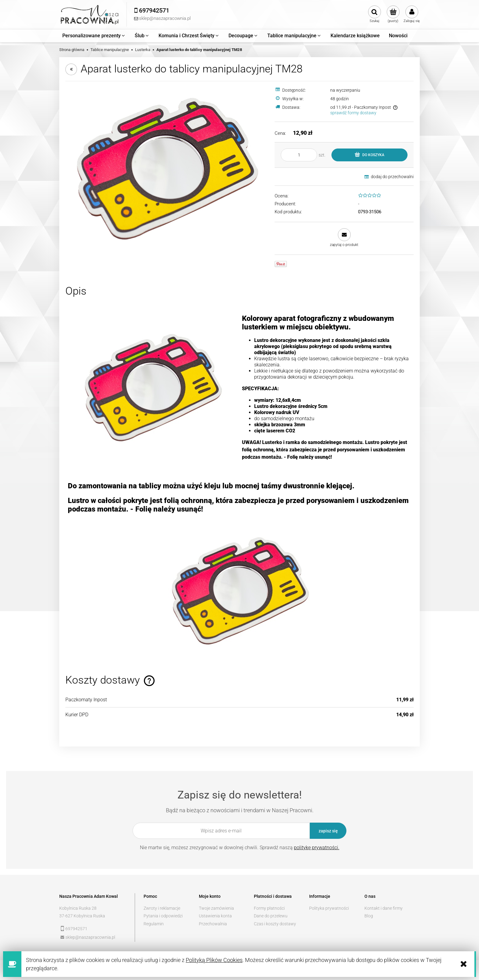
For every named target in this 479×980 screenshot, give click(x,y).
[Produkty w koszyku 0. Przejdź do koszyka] (393, 14)
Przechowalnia (213, 924)
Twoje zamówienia (216, 908)
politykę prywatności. (317, 848)
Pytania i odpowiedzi (163, 916)
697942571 (76, 929)
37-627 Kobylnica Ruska (82, 916)
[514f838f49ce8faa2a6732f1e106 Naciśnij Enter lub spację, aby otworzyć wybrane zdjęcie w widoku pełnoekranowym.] (166, 168)
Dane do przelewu (271, 916)
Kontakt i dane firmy (384, 908)
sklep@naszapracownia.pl (90, 937)
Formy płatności (269, 908)
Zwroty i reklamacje (162, 908)
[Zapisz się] (328, 831)
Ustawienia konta (215, 916)
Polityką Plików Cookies (214, 960)
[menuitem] (94, 36)
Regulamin (154, 924)
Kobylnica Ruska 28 (78, 908)
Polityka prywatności (329, 908)
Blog (369, 916)
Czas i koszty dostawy (275, 924)
